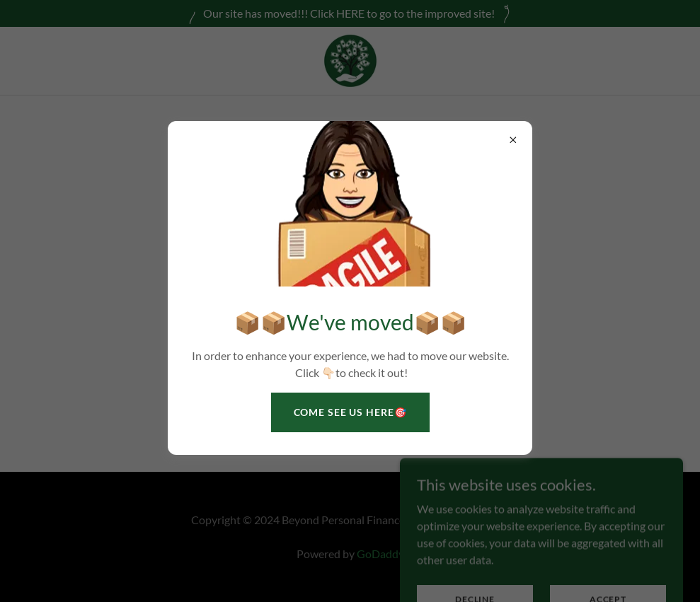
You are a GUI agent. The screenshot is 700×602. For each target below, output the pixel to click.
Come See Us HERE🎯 (350, 412)
